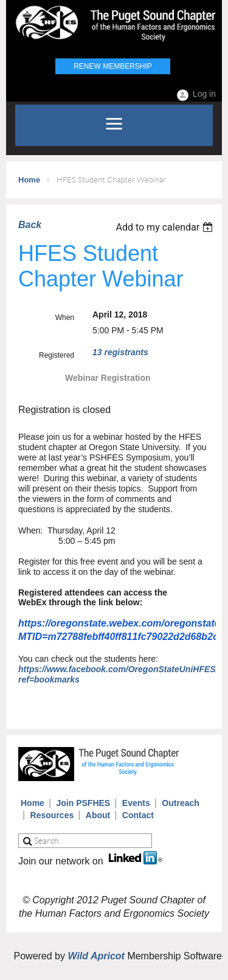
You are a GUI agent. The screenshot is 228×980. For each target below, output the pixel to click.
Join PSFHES (84, 803)
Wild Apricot (96, 956)
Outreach (180, 803)
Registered (57, 355)
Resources (52, 815)
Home (29, 180)
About (98, 815)
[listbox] (166, 227)
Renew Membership (113, 66)
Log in (204, 94)
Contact (138, 815)
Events (136, 803)
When (65, 318)
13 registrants (120, 352)
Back (30, 225)
